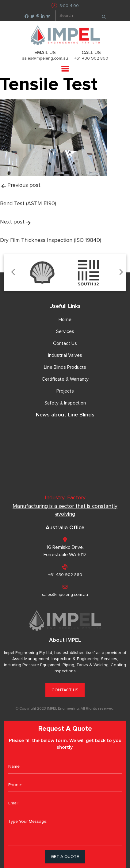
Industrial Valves (65, 355)
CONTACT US (65, 690)
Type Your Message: (65, 830)
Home (65, 319)
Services (65, 331)
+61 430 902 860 (91, 58)
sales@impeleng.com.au (45, 58)
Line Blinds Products (65, 367)
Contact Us (65, 343)
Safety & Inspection (65, 403)
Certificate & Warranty (65, 379)
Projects (65, 391)
